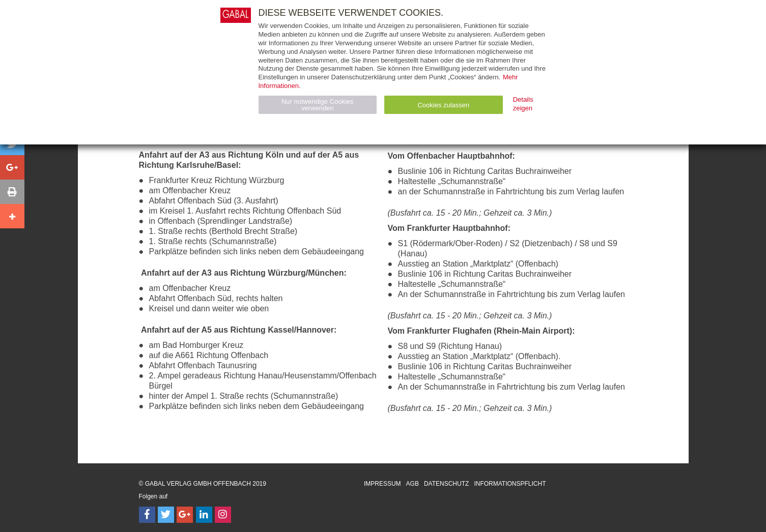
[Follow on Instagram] (223, 515)
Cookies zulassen (443, 105)
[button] (12, 167)
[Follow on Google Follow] (185, 515)
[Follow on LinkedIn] (204, 515)
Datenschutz (446, 484)
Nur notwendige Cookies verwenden (318, 105)
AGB (413, 484)
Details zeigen (523, 104)
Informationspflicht (510, 484)
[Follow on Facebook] (147, 515)
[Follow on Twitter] (166, 515)
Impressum (382, 484)
